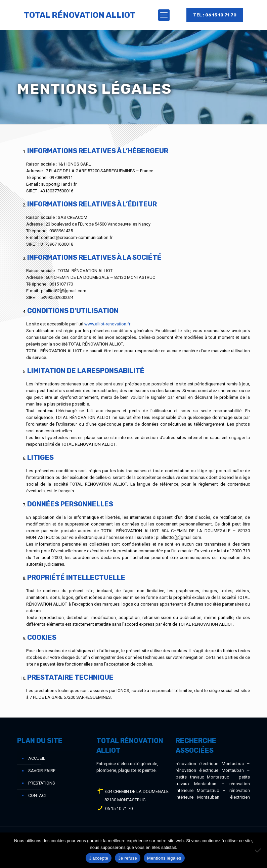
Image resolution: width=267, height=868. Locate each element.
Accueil (37, 758)
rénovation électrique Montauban (210, 770)
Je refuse (128, 858)
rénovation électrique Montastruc (210, 764)
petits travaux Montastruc (203, 777)
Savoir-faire (42, 771)
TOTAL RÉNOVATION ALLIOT (80, 15)
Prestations (42, 783)
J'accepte (99, 858)
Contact (38, 795)
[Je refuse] (259, 850)
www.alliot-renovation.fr (107, 324)
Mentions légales (164, 858)
